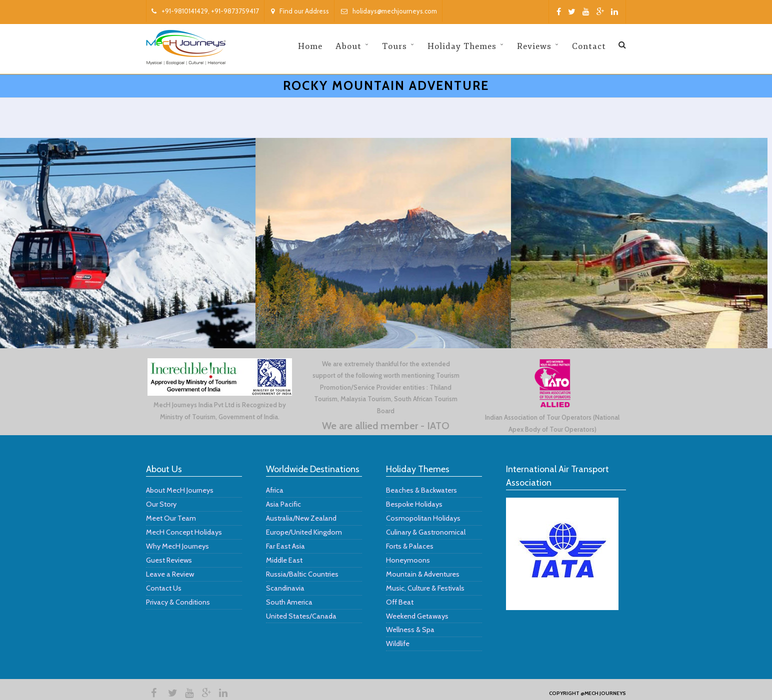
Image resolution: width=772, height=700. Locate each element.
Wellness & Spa (410, 630)
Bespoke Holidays (414, 504)
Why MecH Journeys (177, 546)
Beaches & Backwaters (421, 490)
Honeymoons (408, 560)
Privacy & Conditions (178, 602)
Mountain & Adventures (423, 574)
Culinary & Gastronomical (426, 532)
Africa (275, 490)
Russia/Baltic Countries (302, 574)
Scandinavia (285, 588)
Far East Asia (285, 546)
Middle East (284, 560)
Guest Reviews (169, 560)
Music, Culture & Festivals (425, 588)
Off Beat (400, 602)
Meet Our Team (171, 518)
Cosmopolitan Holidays (423, 518)
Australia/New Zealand (301, 518)
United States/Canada (301, 616)
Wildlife (398, 644)
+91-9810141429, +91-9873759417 (205, 11)
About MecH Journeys (180, 490)
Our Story (161, 504)
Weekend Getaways (417, 616)
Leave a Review (170, 574)
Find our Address (300, 11)
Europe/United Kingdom (304, 532)
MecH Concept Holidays (184, 532)
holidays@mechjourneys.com (389, 11)
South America (289, 602)
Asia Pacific (283, 504)
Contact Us (164, 588)
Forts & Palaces (410, 546)
